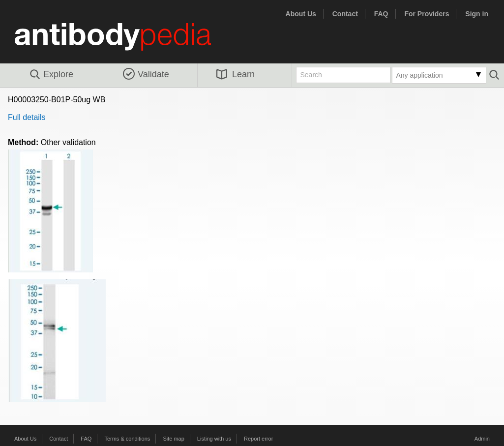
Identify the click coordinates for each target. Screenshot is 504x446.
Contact (345, 14)
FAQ (381, 14)
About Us (301, 14)
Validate (146, 74)
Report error (258, 439)
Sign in (477, 14)
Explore (51, 75)
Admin (482, 439)
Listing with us (214, 439)
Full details (27, 117)
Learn (236, 74)
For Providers (427, 14)
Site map (173, 439)
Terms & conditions (127, 439)
